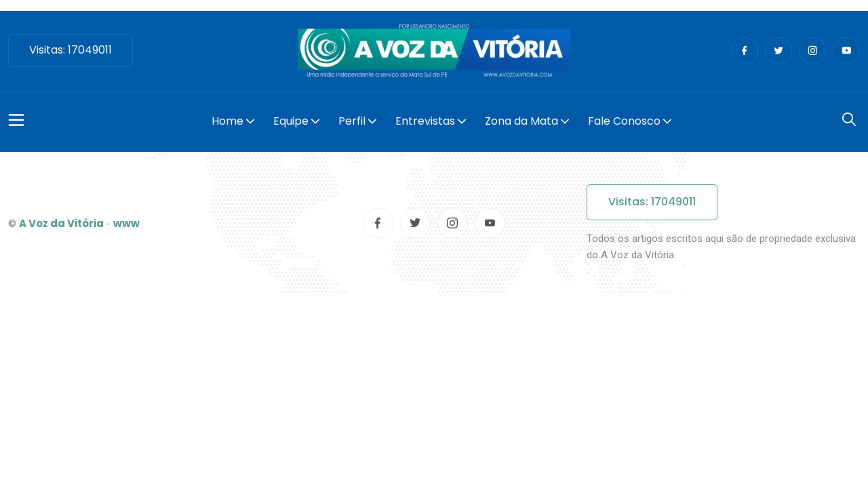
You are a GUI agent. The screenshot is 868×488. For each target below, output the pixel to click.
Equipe (291, 121)
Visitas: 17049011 (71, 50)
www (126, 223)
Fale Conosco (624, 121)
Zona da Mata (521, 121)
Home (228, 121)
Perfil (352, 121)
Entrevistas (425, 121)
